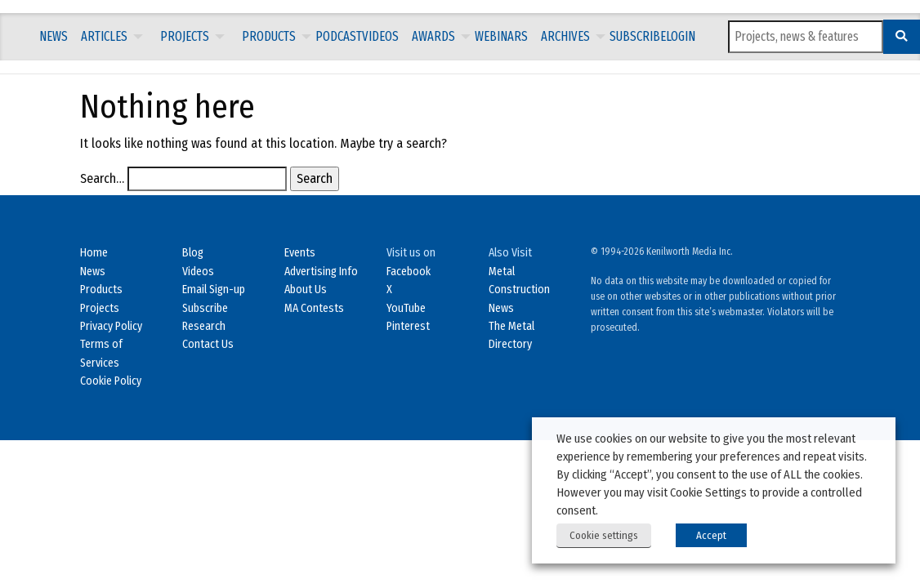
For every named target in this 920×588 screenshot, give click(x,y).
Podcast (339, 36)
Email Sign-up (214, 290)
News (54, 36)
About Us (306, 290)
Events (300, 253)
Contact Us (208, 344)
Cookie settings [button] (604, 535)
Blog (193, 253)
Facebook (409, 272)
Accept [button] (711, 535)
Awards (433, 36)
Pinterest (408, 326)
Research (204, 326)
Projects (185, 36)
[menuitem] (54, 37)
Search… (102, 178)
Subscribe (638, 36)
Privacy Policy (111, 326)
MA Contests (314, 308)
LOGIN (681, 36)
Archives (565, 36)
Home (94, 253)
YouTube (406, 308)
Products (269, 36)
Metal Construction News (519, 290)
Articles (104, 36)
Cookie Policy (111, 381)
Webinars (501, 36)
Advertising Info (321, 272)
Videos (380, 36)
